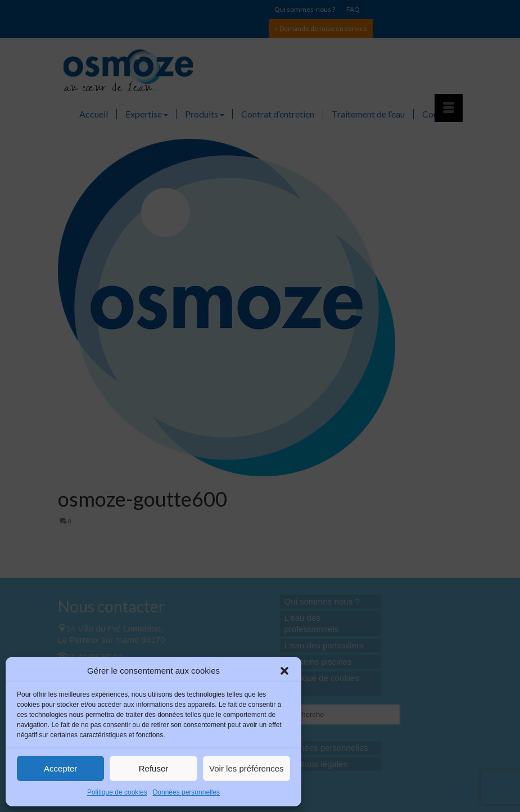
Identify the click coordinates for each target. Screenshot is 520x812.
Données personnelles (186, 792)
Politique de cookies (117, 792)
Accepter (60, 768)
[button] (284, 671)
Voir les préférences (247, 768)
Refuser (154, 768)
